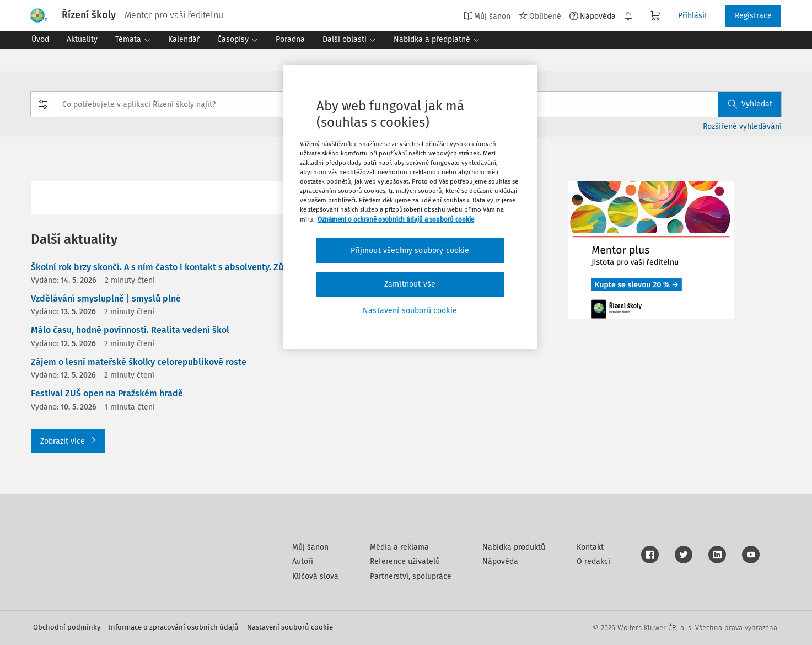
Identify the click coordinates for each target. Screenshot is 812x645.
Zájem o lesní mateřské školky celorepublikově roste (139, 362)
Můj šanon (487, 16)
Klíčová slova (315, 576)
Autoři (303, 561)
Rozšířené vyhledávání (742, 127)
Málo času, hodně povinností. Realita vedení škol (130, 330)
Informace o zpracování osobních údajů (174, 627)
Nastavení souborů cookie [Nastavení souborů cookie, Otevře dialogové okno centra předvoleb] (410, 311)
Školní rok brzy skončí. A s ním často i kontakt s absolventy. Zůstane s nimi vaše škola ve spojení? (229, 267)
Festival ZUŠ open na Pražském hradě (107, 393)
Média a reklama (399, 547)
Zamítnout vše (410, 284)
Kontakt (590, 547)
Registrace (753, 16)
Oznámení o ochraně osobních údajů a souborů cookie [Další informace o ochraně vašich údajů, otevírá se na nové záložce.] (396, 219)
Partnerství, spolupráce (411, 576)
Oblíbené (540, 16)
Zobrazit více (68, 441)
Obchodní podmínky (67, 627)
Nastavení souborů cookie (290, 627)
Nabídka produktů (514, 547)
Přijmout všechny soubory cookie (410, 251)
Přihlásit (693, 16)
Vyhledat (750, 104)
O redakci (593, 561)
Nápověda (593, 16)
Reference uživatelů (405, 561)
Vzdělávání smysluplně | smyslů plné (106, 299)
